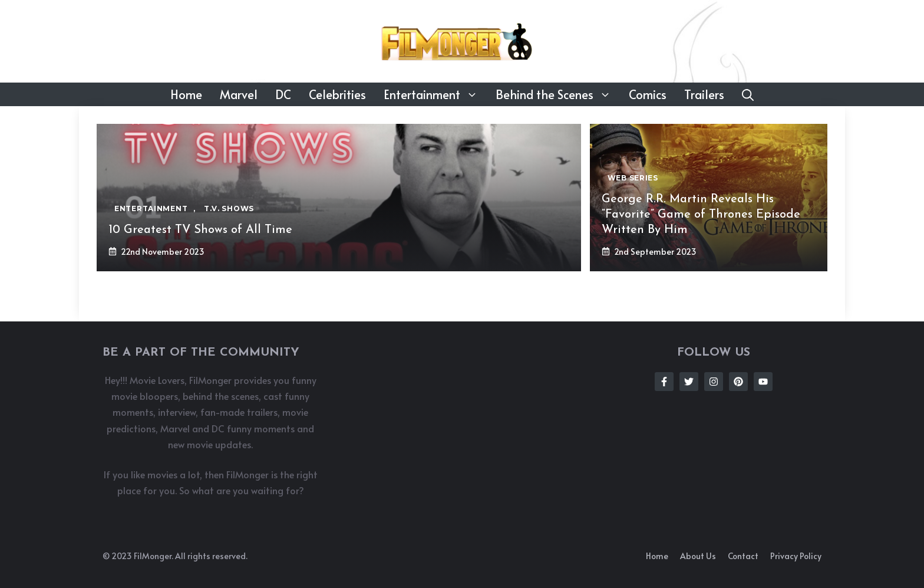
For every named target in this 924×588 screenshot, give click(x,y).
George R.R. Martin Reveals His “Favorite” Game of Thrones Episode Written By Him (701, 215)
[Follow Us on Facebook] (664, 382)
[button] (748, 94)
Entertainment (435, 94)
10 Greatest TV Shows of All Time (200, 230)
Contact (743, 556)
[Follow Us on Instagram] (714, 382)
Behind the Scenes (558, 94)
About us (698, 556)
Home (186, 94)
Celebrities (337, 94)
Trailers (704, 94)
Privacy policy (796, 556)
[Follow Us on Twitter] (689, 382)
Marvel (239, 94)
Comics (648, 94)
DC (283, 94)
